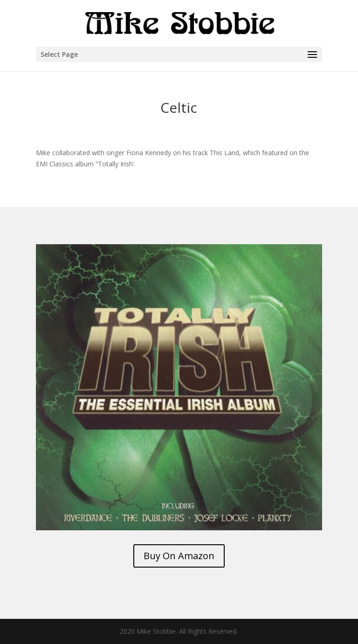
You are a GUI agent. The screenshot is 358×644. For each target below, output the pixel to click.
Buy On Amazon (179, 556)
